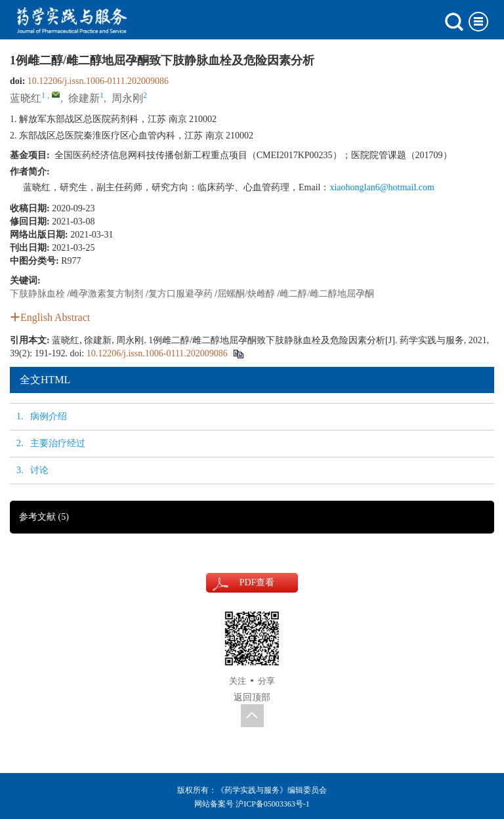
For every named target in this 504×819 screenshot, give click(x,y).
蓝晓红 (26, 98)
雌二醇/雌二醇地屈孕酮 (327, 294)
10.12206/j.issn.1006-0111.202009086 (98, 81)
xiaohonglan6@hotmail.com (382, 187)
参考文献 (44, 517)
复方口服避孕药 (180, 294)
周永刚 (127, 98)
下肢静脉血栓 (37, 294)
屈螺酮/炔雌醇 (246, 294)
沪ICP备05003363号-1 (273, 804)
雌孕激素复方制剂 (106, 294)
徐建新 (84, 98)
